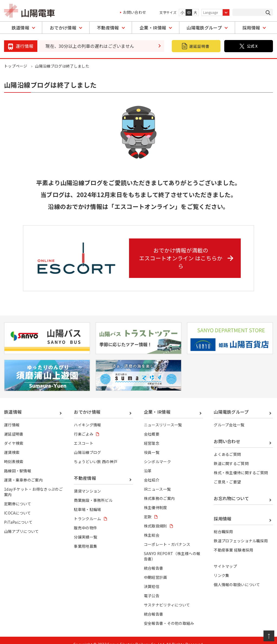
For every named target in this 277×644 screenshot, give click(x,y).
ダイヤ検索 (14, 435)
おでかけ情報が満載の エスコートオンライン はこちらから (187, 254)
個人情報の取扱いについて (237, 577)
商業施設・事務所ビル (93, 492)
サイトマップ (225, 558)
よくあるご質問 (227, 446)
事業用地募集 (85, 538)
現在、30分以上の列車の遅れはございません (90, 46)
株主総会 (152, 527)
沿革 (148, 463)
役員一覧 (152, 444)
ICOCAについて (18, 505)
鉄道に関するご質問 (231, 455)
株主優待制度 (156, 499)
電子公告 (152, 588)
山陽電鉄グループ (204, 28)
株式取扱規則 (156, 518)
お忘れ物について (231, 490)
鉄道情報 (20, 28)
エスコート (84, 435)
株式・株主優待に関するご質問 (241, 464)
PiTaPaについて (18, 514)
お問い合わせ (134, 12)
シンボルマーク (157, 453)
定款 (148, 509)
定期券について (18, 496)
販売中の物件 (85, 520)
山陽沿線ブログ (87, 444)
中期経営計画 (156, 569)
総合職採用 (223, 524)
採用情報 (251, 28)
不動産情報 (108, 28)
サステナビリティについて (167, 597)
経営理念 (152, 435)
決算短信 (152, 579)
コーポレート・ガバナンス (167, 536)
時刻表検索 (14, 453)
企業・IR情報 (153, 28)
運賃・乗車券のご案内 (23, 472)
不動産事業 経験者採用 (234, 542)
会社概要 (152, 426)
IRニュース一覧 (157, 481)
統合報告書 (154, 560)
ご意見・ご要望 (227, 474)
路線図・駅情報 (18, 463)
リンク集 (221, 567)
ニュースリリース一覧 (163, 417)
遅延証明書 (14, 426)
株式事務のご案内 (159, 490)
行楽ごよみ (84, 426)
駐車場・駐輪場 (87, 501)
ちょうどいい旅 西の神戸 (96, 453)
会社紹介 (152, 472)
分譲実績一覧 (85, 529)
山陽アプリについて (22, 523)
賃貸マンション (87, 483)
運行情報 (12, 417)
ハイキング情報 (87, 417)
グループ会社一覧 (229, 417)
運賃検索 (12, 444)
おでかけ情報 (63, 28)
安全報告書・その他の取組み (169, 615)
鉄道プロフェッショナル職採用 (241, 533)
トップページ (16, 66)
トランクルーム (87, 511)
